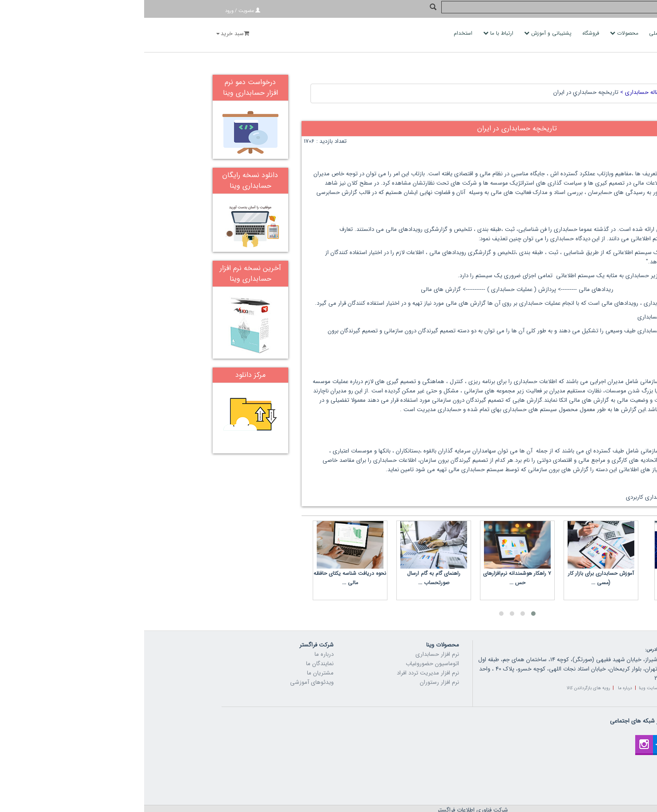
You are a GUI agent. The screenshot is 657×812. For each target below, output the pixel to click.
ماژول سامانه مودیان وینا (544, 552)
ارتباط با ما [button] (355, 33)
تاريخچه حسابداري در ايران (442, 71)
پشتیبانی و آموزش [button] (405, 33)
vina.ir (361, 803)
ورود (85, 11)
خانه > (565, 71)
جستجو (646, 10)
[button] (389, 593)
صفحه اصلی (520, 33)
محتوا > (546, 71)
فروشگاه (447, 33)
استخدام (320, 33)
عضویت (102, 11)
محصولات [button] (481, 33)
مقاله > (527, 71)
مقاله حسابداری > (496, 71)
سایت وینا (504, 667)
